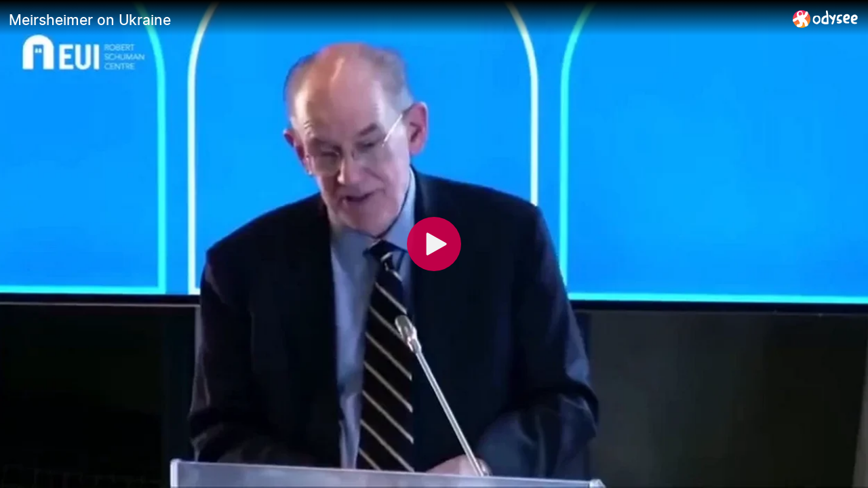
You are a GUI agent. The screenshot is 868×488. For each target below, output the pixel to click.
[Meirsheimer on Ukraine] (395, 20)
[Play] (434, 244)
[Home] (826, 19)
